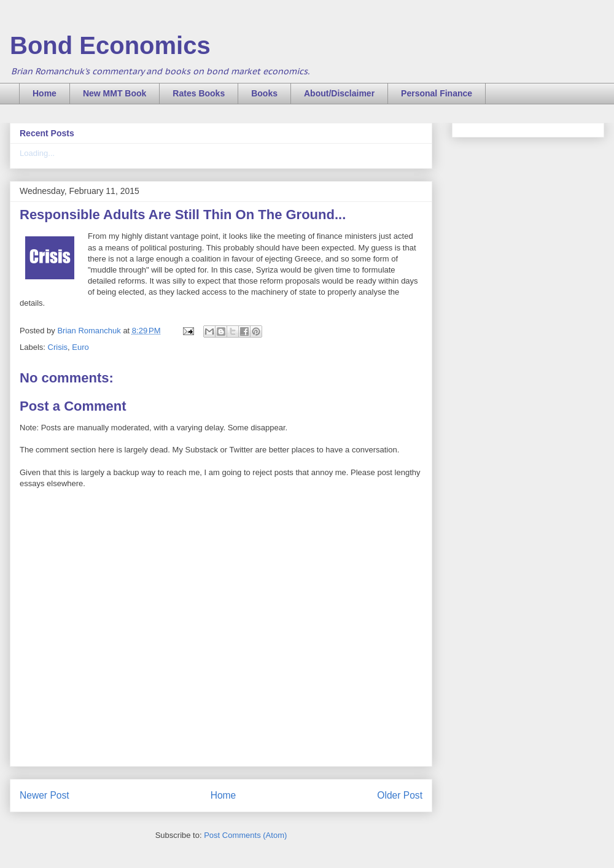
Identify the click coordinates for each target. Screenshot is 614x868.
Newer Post (45, 795)
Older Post (400, 795)
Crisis (58, 347)
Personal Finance (437, 93)
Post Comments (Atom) (245, 835)
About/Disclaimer (339, 93)
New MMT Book (115, 93)
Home (45, 93)
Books (264, 93)
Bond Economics (110, 45)
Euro (80, 347)
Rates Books (199, 93)
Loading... (37, 153)
